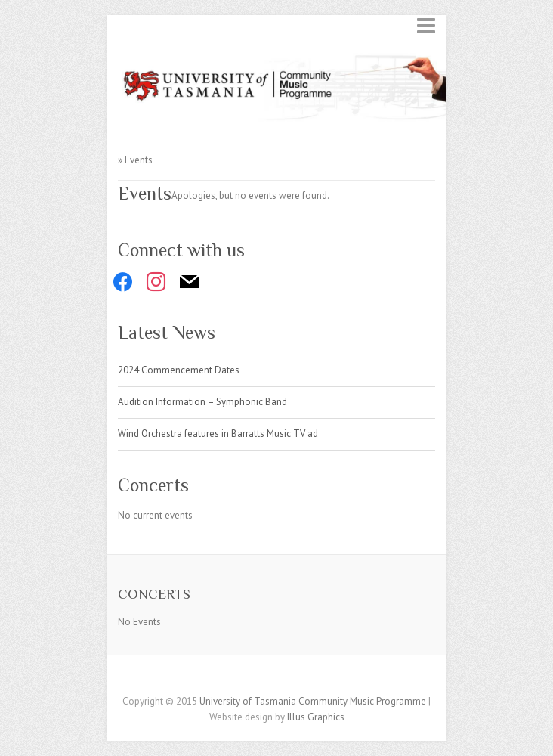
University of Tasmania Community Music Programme (313, 701)
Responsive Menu (426, 25)
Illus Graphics (316, 717)
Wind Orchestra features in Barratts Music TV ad (218, 434)
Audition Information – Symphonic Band (202, 402)
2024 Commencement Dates (179, 370)
